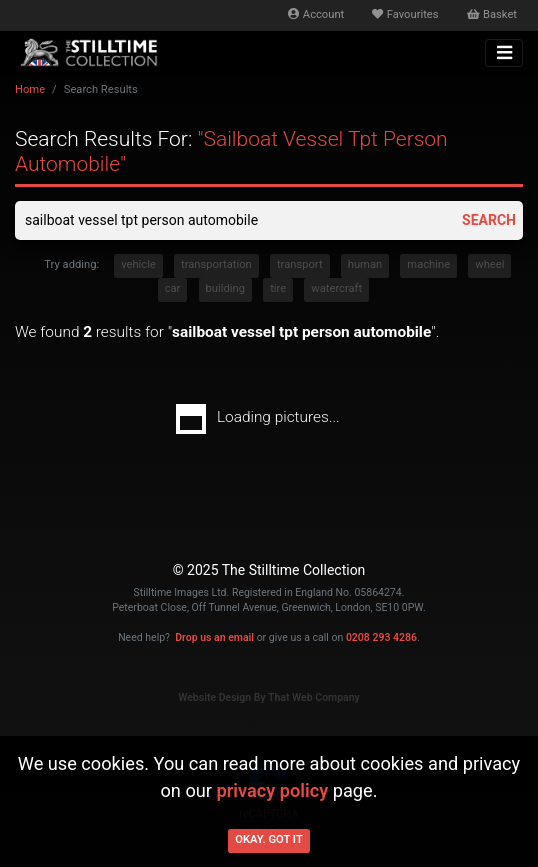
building (225, 288)
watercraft (336, 288)
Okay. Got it (269, 839)
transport (300, 264)
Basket (492, 14)
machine (428, 264)
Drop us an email (214, 637)
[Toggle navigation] (504, 53)
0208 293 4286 (381, 637)
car (173, 288)
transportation (216, 264)
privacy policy (272, 790)
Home (30, 89)
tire (278, 288)
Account (316, 14)
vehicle (138, 264)
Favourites (405, 14)
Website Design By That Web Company (269, 697)
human (365, 264)
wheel (489, 264)
